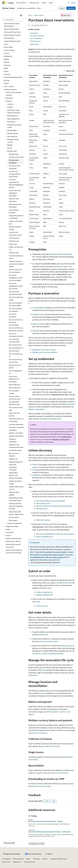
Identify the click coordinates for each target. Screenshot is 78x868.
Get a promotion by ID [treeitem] (16, 348)
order (49, 588)
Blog (28, 859)
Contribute (36, 859)
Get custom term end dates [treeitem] (16, 409)
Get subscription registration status (49, 419)
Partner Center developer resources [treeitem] (14, 94)
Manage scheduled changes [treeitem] (15, 228)
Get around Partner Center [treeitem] (12, 32)
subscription (71, 404)
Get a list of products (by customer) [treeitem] (15, 310)
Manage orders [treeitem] (14, 154)
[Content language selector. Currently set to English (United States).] (12, 854)
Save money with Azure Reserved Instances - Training (45, 821)
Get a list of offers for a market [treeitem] (16, 299)
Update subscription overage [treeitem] (15, 482)
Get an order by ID (41, 634)
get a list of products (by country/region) (52, 552)
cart (57, 583)
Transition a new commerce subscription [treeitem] (16, 446)
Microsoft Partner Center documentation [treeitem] (12, 25)
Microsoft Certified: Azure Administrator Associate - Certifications (49, 832)
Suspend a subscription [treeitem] (16, 436)
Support (62, 8)
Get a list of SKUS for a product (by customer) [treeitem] (16, 329)
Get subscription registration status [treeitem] (15, 403)
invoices (43, 693)
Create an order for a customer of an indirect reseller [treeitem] (16, 264)
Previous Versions (18, 859)
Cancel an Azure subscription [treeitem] (14, 200)
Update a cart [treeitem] (13, 459)
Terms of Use (6, 862)
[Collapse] (21, 15)
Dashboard (71, 8)
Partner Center (39, 15)
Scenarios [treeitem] (10, 104)
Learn (30, 15)
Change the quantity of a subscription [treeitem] (16, 217)
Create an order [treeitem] (14, 253)
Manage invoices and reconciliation (45, 352)
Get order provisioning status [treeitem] (16, 257)
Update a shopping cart (44, 595)
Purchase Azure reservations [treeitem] (14, 161)
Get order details (38, 331)
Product (35, 465)
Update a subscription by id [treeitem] (16, 222)
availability (45, 524)
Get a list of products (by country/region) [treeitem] (15, 304)
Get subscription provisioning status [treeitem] (15, 398)
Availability (36, 475)
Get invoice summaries (39, 733)
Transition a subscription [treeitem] (13, 440)
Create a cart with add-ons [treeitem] (16, 248)
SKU (34, 470)
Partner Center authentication (62, 254)
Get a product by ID (43, 503)
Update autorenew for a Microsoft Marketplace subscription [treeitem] (16, 466)
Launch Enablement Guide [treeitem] (12, 41)
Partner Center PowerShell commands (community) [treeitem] (14, 551)
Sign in (73, 3)
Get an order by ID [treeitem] (15, 388)
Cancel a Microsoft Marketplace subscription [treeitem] (15, 193)
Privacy (44, 859)
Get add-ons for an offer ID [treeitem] (15, 366)
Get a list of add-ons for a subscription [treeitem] (15, 271)
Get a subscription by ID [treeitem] (16, 355)
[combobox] (13, 20)
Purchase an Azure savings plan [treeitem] (15, 167)
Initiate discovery (35, 41)
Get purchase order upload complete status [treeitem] (16, 513)
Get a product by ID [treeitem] (15, 345)
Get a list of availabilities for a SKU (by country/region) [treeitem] (16, 278)
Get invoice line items (61, 773)
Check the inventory (43, 520)
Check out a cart (42, 606)
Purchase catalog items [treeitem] (16, 424)
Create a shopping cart (44, 592)
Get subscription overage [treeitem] (14, 392)
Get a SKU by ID (42, 509)
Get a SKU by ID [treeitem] (14, 351)
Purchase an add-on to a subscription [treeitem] (16, 420)
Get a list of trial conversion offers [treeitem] (14, 341)
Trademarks (16, 862)
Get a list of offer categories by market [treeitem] (15, 293)
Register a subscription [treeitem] (16, 433)
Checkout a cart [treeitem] (14, 241)
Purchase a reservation (37, 36)
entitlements (41, 670)
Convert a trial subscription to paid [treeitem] (15, 234)
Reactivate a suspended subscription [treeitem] (16, 429)
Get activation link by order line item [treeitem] (16, 361)
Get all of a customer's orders (48, 641)
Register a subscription (37, 409)
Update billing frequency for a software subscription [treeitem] (16, 475)
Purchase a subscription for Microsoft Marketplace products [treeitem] (16, 183)
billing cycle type (66, 646)
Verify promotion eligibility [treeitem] (14, 494)
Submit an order (38, 324)
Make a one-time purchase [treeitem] (14, 414)
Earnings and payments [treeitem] (15, 523)
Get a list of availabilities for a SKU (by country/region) (55, 534)
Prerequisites (34, 33)
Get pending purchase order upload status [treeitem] (16, 499)
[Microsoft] (4, 3)
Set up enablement (36, 38)
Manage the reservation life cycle (44, 350)
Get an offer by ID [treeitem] (15, 385)
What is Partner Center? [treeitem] (11, 29)
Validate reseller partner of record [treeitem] (16, 488)
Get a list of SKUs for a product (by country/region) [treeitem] (16, 322)
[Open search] (68, 3)
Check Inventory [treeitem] (14, 238)
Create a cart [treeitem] (13, 244)
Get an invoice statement (42, 786)
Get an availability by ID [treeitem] (15, 372)
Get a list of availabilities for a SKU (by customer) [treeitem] (16, 286)
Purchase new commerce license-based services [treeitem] (15, 174)
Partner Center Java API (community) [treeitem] (13, 546)
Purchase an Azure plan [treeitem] (16, 157)
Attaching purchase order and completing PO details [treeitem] (16, 506)
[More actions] (74, 15)
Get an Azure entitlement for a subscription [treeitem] (14, 379)
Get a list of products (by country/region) (51, 501)
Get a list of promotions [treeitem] (13, 315)
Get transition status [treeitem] (15, 450)
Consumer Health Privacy (58, 859)
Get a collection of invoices (51, 746)
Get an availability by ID (44, 537)
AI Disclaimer (6, 859)
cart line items (67, 583)
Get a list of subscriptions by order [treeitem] (16, 335)
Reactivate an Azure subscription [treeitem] (15, 206)
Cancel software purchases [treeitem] (14, 211)
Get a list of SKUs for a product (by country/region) (54, 506)
